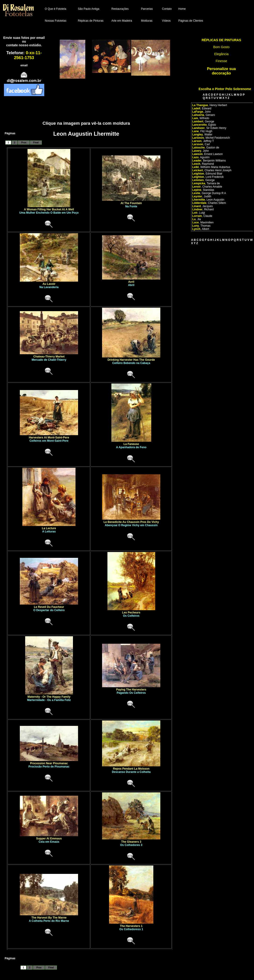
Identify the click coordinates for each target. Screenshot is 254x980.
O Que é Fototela (55, 9)
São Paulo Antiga (89, 9)
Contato (167, 9)
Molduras (147, 21)
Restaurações (120, 9)
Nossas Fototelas (56, 21)
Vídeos (166, 21)
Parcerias (147, 9)
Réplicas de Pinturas (91, 21)
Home (182, 9)
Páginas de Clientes (191, 21)
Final (36, 143)
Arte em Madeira (122, 21)
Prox (24, 143)
